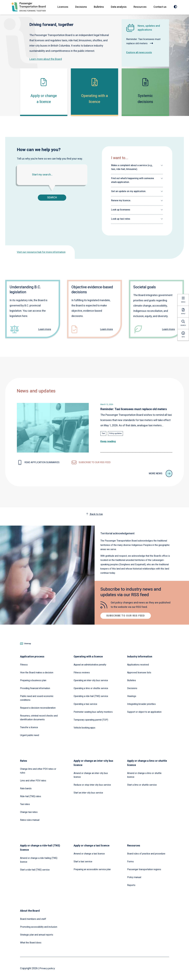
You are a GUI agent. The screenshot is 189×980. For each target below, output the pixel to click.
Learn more (44, 329)
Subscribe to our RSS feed (126, 616)
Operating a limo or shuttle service (91, 688)
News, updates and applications (149, 28)
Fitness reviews (82, 673)
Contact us (160, 7)
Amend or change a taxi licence (89, 854)
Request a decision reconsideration (38, 708)
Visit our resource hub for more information (42, 252)
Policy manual (134, 877)
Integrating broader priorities (141, 704)
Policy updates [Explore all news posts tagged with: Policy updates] (115, 433)
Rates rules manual (30, 820)
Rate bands (26, 789)
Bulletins (99, 7)
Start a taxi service (83, 862)
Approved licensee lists (139, 673)
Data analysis (119, 7)
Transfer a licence (29, 727)
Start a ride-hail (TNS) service (35, 870)
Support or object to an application (144, 712)
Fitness (24, 665)
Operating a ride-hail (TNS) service (91, 696)
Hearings (132, 696)
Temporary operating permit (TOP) (91, 720)
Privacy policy (48, 968)
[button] (137, 167)
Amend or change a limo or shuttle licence (144, 775)
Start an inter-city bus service (88, 793)
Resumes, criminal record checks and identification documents (39, 718)
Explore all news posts (139, 52)
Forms (130, 862)
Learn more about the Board (46, 59)
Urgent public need (30, 735)
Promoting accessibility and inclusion (39, 927)
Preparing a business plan (33, 680)
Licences (63, 7)
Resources (140, 7)
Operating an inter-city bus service (91, 680)
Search (52, 198)
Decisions (81, 7)
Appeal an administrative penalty (90, 665)
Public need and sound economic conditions (37, 698)
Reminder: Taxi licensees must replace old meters (144, 41)
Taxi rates (25, 804)
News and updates (36, 391)
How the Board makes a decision (37, 673)
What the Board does (31, 943)
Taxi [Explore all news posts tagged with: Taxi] (103, 433)
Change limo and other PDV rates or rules (38, 771)
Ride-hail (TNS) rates (31, 796)
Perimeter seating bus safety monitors (93, 712)
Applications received (138, 665)
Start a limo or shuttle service (142, 785)
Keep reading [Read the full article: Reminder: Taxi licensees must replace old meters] (108, 441)
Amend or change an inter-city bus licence (91, 775)
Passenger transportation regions (144, 869)
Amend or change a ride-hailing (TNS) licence (39, 860)
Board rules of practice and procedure (146, 854)
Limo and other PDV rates (33, 781)
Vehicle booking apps (84, 728)
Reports (131, 885)
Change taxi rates (29, 812)
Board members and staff (33, 919)
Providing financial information (35, 688)
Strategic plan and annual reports (37, 935)
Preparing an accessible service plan (92, 869)
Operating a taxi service (85, 704)
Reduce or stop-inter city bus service (92, 785)
